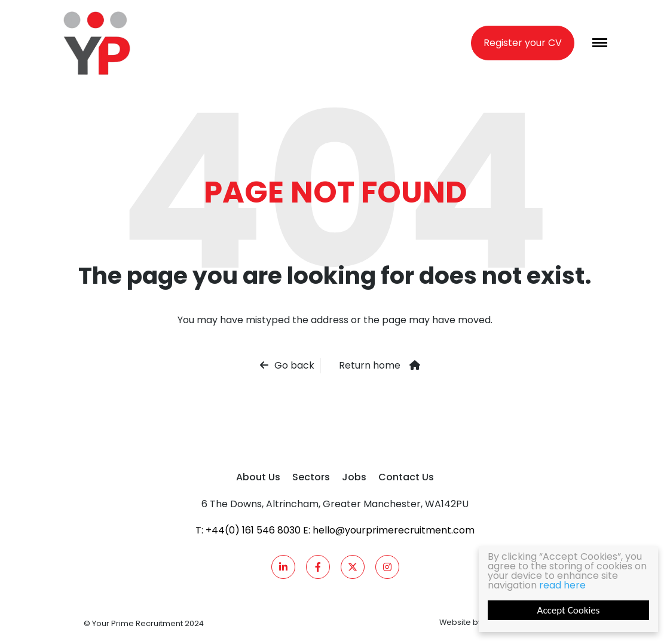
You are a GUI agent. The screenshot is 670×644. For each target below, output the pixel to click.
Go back (294, 365)
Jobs (354, 477)
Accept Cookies (569, 610)
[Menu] (600, 43)
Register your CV (523, 43)
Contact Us (406, 477)
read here (562, 585)
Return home (370, 365)
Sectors (311, 477)
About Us (258, 477)
